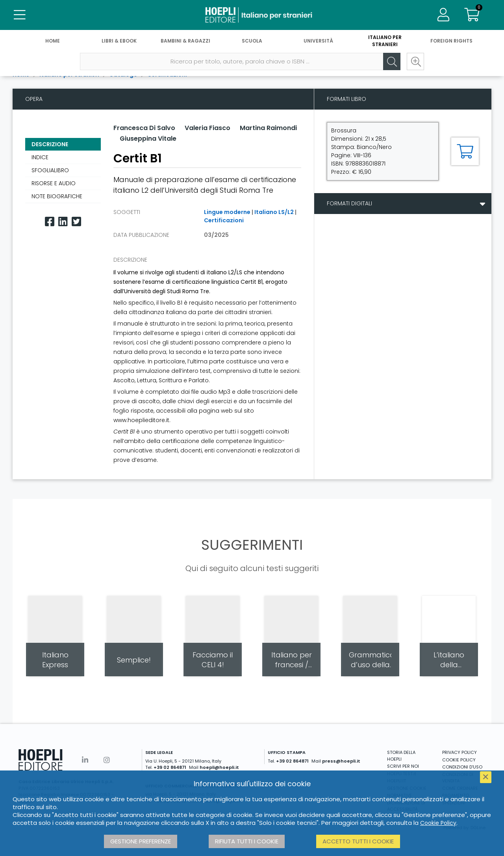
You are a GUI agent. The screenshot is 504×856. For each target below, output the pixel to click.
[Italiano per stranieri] (252, 16)
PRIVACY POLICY (460, 752)
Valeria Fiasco (208, 128)
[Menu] (20, 16)
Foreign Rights (451, 42)
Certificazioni (224, 220)
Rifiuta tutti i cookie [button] (247, 841)
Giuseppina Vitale (148, 139)
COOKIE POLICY (459, 760)
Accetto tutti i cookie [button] (358, 841)
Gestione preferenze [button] (141, 841)
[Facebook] (50, 222)
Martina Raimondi (268, 128)
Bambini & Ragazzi (185, 42)
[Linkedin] (63, 222)
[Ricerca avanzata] (413, 63)
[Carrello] (472, 16)
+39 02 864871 (170, 767)
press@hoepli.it (341, 761)
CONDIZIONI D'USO (462, 767)
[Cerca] (390, 63)
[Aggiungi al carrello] (465, 151)
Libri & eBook (119, 42)
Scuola (252, 42)
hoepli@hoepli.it (219, 767)
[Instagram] (107, 760)
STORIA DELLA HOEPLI (401, 756)
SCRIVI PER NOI (403, 766)
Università (318, 42)
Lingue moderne (227, 212)
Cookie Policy (438, 823)
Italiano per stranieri (385, 42)
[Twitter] (76, 222)
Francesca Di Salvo (144, 128)
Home (53, 42)
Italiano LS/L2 (274, 212)
